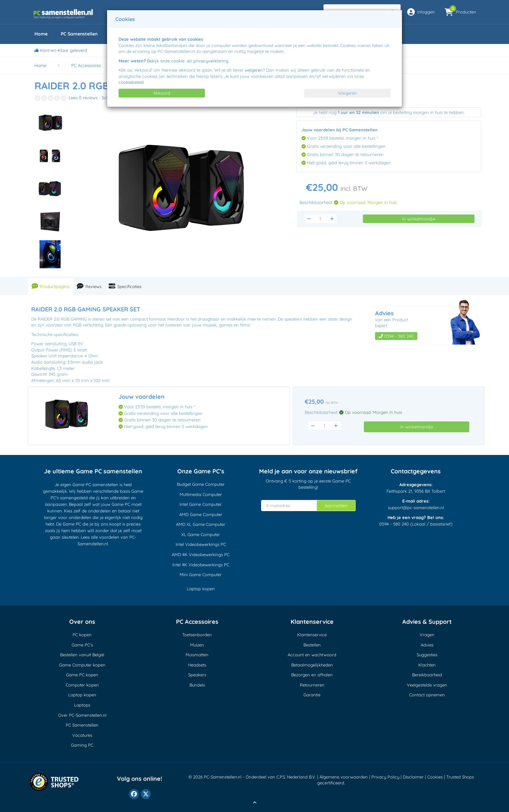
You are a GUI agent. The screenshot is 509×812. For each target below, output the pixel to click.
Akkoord (162, 93)
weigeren (254, 70)
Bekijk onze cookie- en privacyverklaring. (188, 61)
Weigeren (347, 93)
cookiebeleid (131, 82)
